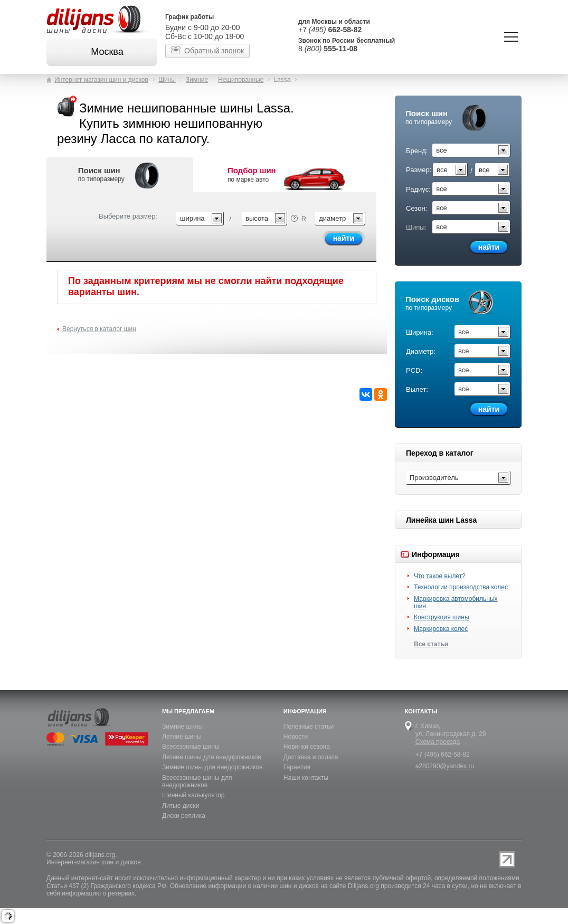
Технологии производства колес (461, 587)
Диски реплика (184, 816)
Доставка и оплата (311, 757)
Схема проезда (438, 742)
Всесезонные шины (191, 747)
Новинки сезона (307, 747)
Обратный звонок (214, 51)
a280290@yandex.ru (445, 766)
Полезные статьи (309, 727)
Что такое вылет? (440, 576)
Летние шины (182, 737)
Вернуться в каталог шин (99, 329)
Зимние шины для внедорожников (212, 767)
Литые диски (181, 806)
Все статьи (431, 644)
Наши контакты (306, 778)
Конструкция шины (442, 617)
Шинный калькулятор (193, 795)
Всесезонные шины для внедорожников (197, 781)
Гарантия (297, 767)
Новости (296, 737)
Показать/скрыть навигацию (511, 37)
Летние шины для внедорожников (212, 757)
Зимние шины (182, 727)
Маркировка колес (441, 629)
